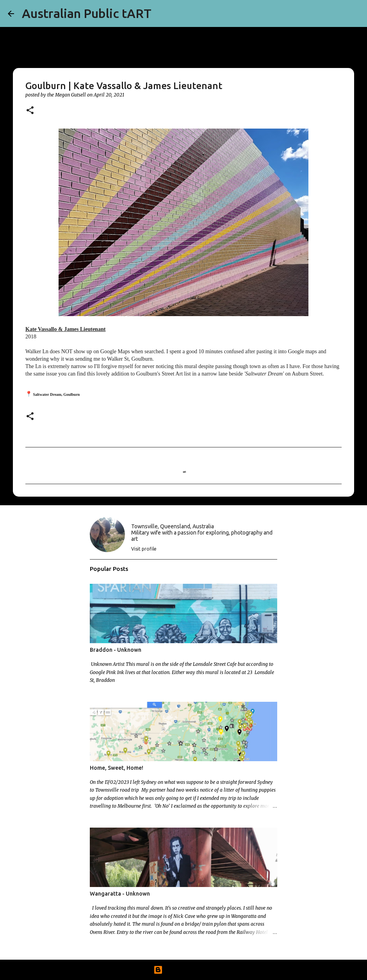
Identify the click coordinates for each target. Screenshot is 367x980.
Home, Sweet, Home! (117, 768)
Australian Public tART (87, 13)
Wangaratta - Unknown (120, 894)
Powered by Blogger (183, 970)
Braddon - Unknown (116, 650)
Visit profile (144, 549)
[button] (30, 111)
